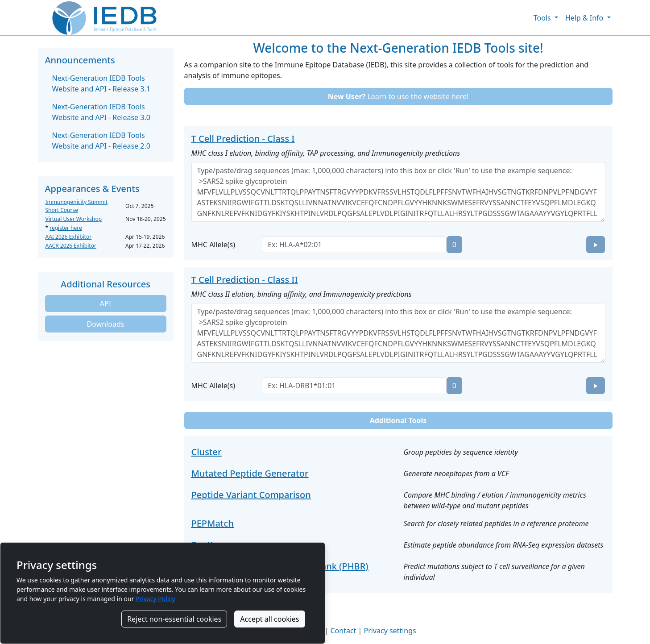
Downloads (106, 324)
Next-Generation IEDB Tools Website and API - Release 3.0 (101, 112)
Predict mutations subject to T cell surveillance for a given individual (494, 572)
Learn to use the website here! (398, 96)
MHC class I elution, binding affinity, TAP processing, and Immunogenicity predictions (326, 153)
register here (66, 228)
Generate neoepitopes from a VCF (456, 474)
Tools (543, 18)
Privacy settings (390, 631)
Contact (343, 631)
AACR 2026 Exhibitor (71, 246)
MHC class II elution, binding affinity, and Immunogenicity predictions (302, 294)
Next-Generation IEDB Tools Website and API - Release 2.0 (101, 141)
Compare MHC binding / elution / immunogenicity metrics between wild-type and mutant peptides (495, 500)
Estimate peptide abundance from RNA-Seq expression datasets (504, 545)
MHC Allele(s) (213, 245)
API (106, 303)
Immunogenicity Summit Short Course (77, 206)
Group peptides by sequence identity (461, 452)
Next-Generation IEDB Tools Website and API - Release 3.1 (101, 83)
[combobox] (354, 245)
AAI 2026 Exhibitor (69, 237)
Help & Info (585, 18)
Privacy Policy (155, 599)
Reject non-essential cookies (174, 619)
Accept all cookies (269, 619)
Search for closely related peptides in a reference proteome (496, 524)
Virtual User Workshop (74, 219)
